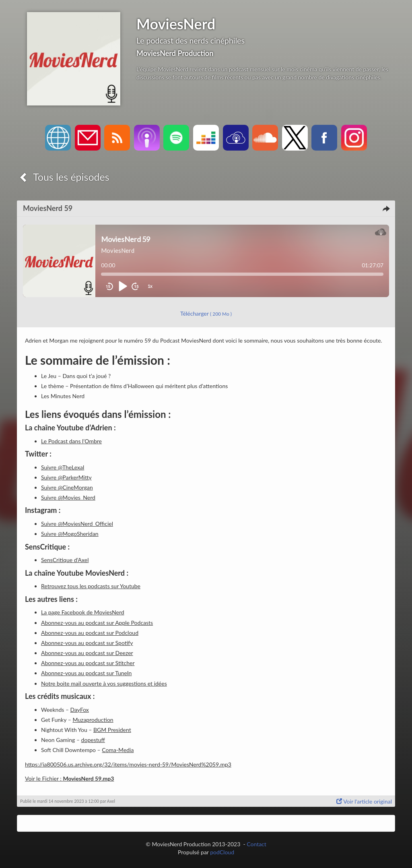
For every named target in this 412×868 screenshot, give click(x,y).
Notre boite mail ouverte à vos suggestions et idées (104, 683)
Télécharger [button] (206, 313)
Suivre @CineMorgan (67, 487)
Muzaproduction (93, 720)
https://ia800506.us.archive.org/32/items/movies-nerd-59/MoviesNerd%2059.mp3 (128, 764)
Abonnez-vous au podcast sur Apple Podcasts (97, 623)
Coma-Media (118, 750)
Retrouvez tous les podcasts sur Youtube (91, 586)
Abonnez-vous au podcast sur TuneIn (86, 673)
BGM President (112, 730)
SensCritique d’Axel (65, 560)
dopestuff (93, 740)
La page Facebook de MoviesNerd (83, 612)
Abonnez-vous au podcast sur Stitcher (88, 663)
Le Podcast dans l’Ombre (71, 441)
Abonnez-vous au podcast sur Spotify (87, 643)
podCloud (222, 852)
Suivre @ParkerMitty (66, 477)
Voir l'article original (364, 801)
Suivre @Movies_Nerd (68, 497)
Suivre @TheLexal (63, 467)
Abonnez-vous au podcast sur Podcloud (90, 633)
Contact (256, 844)
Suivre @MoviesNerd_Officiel (77, 524)
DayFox (80, 710)
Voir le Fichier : (69, 778)
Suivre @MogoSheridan (70, 534)
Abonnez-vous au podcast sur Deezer (87, 653)
